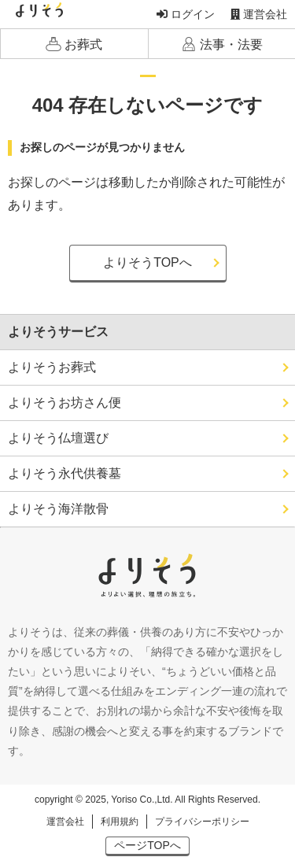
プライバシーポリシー (202, 822)
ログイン (186, 14)
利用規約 (120, 822)
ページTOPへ (147, 845)
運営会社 (259, 14)
